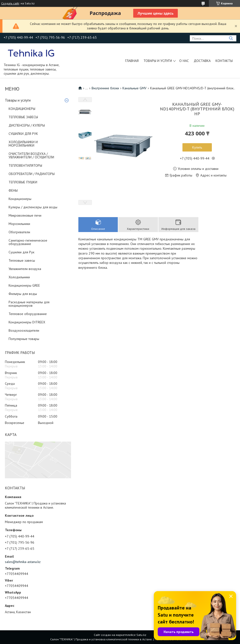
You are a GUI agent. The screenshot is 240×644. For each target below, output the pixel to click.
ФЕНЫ (13, 190)
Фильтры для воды (23, 294)
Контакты (224, 61)
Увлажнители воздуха (25, 269)
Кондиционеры (20, 199)
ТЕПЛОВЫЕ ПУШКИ (23, 182)
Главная (132, 61)
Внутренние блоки (105, 88)
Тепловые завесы (22, 260)
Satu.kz (141, 635)
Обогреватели (19, 232)
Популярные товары (24, 339)
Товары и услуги (158, 61)
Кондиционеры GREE (24, 285)
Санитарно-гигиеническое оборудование (28, 242)
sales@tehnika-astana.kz (23, 562)
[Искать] (231, 38)
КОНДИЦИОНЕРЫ (22, 109)
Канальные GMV (134, 88)
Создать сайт (10, 3)
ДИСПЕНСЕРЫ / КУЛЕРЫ (27, 125)
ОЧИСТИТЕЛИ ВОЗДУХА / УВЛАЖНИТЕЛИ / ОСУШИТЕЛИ (31, 155)
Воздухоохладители (24, 330)
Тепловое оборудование (28, 314)
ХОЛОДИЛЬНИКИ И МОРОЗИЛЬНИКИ (23, 144)
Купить (197, 147)
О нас (184, 61)
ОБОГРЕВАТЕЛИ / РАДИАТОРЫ (32, 174)
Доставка (202, 61)
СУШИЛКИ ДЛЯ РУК (23, 134)
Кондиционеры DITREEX (27, 322)
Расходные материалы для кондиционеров (29, 304)
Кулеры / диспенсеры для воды (33, 207)
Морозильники (19, 224)
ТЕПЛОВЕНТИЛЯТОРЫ (25, 165)
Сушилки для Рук (21, 252)
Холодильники (19, 277)
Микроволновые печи (25, 215)
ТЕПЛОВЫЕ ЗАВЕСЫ (23, 117)
